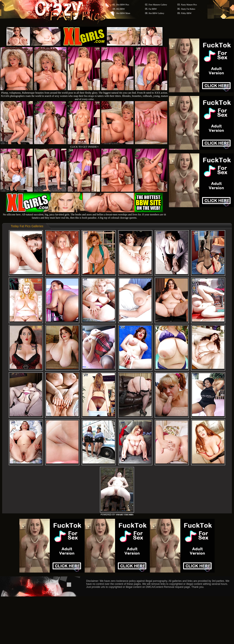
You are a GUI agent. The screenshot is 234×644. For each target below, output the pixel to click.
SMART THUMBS (125, 515)
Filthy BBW (186, 13)
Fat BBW (153, 9)
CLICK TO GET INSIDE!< (84, 147)
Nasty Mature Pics (189, 5)
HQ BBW (121, 9)
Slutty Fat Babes (188, 9)
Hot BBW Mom (123, 13)
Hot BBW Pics (123, 5)
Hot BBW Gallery (157, 13)
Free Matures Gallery (158, 5)
